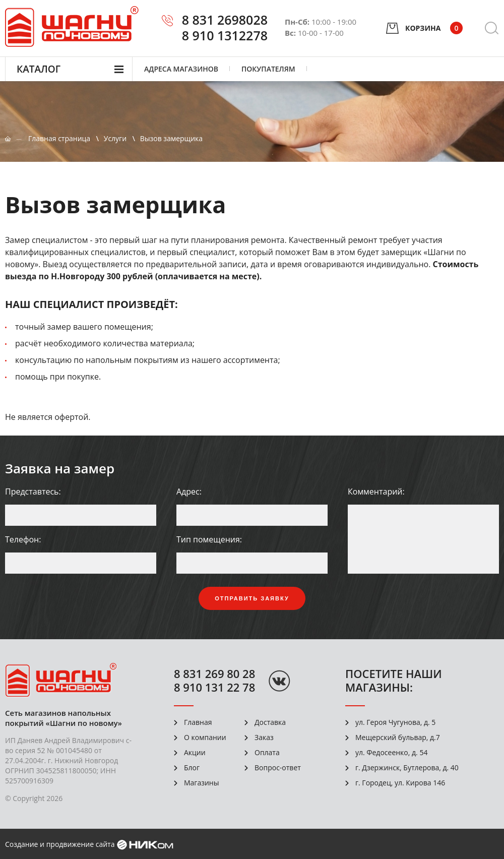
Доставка (270, 722)
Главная (198, 722)
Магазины (201, 783)
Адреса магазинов (181, 69)
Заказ (264, 737)
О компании (205, 737)
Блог (192, 768)
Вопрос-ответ (278, 768)
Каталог (39, 69)
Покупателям (268, 69)
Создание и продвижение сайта (60, 844)
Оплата (267, 752)
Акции (195, 752)
